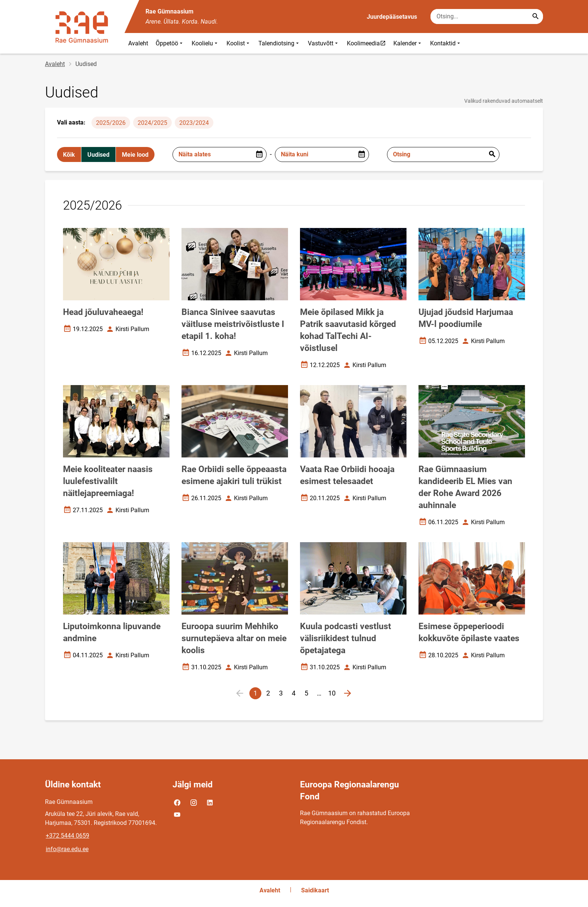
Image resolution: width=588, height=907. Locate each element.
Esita (492, 154)
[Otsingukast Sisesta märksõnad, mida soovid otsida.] (487, 16)
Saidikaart (315, 890)
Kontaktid (446, 43)
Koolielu (205, 43)
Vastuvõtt (324, 43)
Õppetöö (170, 43)
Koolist (239, 43)
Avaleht (138, 43)
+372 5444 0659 (67, 836)
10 (333, 694)
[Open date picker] (259, 154)
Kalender (408, 43)
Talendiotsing (279, 43)
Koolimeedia (368, 43)
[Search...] (535, 16)
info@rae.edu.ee (67, 849)
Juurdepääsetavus (392, 17)
